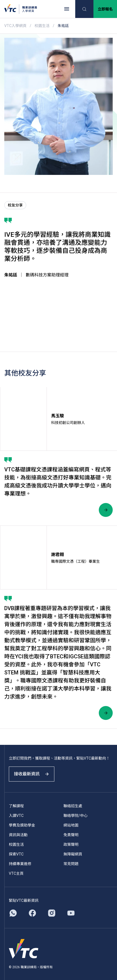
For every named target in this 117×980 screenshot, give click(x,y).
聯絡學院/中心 (76, 816)
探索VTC (16, 854)
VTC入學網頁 (15, 26)
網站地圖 (71, 825)
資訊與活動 (18, 835)
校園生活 (42, 26)
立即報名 (105, 9)
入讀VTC (16, 816)
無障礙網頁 (73, 854)
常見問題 (71, 864)
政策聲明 (71, 844)
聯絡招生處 (73, 806)
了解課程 (16, 806)
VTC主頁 (16, 873)
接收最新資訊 (32, 774)
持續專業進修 (20, 864)
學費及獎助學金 (22, 825)
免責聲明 (71, 835)
